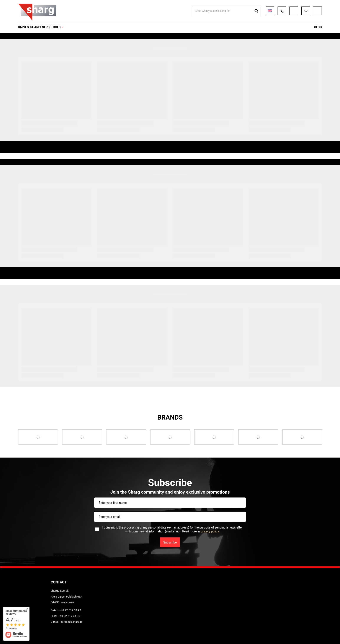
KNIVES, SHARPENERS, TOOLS (39, 27)
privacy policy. (210, 531)
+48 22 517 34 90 (69, 616)
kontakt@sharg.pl (71, 622)
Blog (318, 27)
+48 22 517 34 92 (70, 610)
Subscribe (170, 542)
